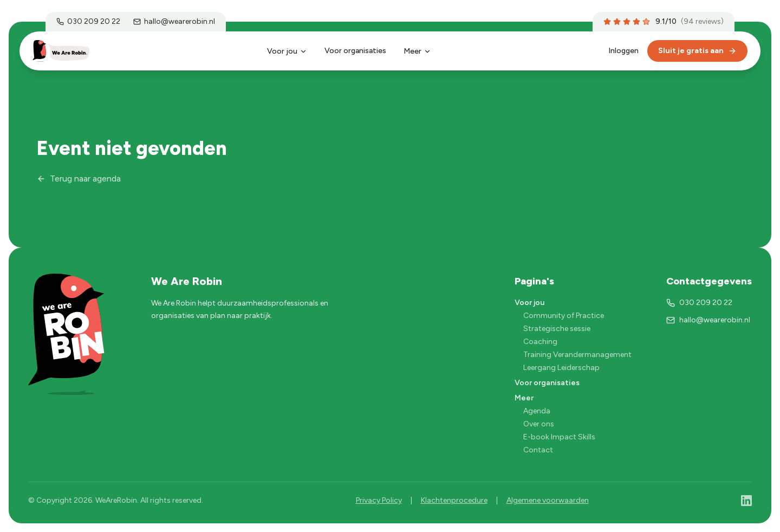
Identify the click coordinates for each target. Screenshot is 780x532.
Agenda (537, 411)
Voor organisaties (355, 51)
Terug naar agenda (79, 179)
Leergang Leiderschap (561, 368)
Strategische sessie (557, 329)
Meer (417, 51)
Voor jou (287, 51)
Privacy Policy (379, 500)
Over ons (539, 424)
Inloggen (623, 51)
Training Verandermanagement (577, 355)
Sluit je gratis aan (697, 51)
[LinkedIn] (746, 501)
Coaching (540, 342)
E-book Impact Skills (559, 437)
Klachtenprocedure (454, 500)
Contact (538, 450)
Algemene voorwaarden (548, 500)
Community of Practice (564, 316)
